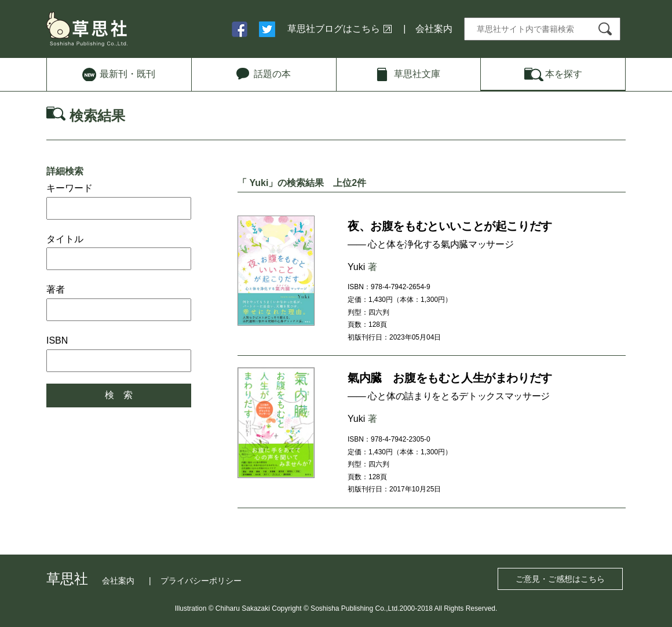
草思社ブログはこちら (334, 29)
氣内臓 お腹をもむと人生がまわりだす (450, 378)
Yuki (356, 267)
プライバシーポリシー (201, 581)
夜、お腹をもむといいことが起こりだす (450, 226)
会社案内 (434, 29)
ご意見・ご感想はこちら (560, 579)
